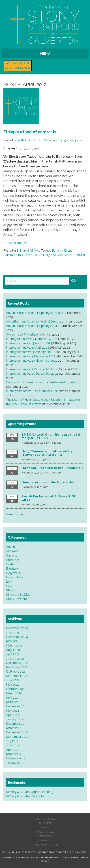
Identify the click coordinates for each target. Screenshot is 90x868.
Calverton (13, 556)
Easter (10, 564)
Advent (11, 547)
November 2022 (17, 667)
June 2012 (13, 745)
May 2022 (13, 685)
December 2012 (17, 732)
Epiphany (12, 569)
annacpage (75, 140)
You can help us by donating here (18, 66)
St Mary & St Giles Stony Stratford (62, 255)
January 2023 (15, 659)
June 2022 (13, 680)
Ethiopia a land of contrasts (30, 132)
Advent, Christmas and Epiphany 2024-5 (33, 326)
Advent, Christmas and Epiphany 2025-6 (33, 313)
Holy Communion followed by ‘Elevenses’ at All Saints (47, 453)
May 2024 (13, 641)
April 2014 (13, 715)
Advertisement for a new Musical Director (34, 322)
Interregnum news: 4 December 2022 (31, 356)
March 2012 (14, 754)
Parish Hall (31, 255)
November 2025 (17, 628)
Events (45, 828)
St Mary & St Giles (28, 251)
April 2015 (13, 698)
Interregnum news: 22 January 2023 (30, 352)
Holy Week (13, 573)
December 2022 (17, 663)
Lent (9, 582)
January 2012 (15, 763)
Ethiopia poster (15, 243)
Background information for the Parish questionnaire (41, 382)
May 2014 (13, 711)
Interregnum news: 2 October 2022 (29, 369)
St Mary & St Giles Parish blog (26, 796)
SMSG (10, 590)
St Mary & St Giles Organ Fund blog (30, 792)
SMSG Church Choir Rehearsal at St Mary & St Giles (52, 436)
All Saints (12, 551)
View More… (15, 514)
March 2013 (14, 728)
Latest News (15, 577)
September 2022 (17, 676)
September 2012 (17, 737)
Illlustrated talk (13, 255)
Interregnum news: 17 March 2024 (29, 339)
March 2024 (14, 645)
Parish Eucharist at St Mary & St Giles (49, 498)
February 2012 (16, 758)
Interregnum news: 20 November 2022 (32, 361)
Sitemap (45, 841)
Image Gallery (45, 832)
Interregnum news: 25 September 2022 (32, 374)
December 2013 (17, 724)
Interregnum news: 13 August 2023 (29, 343)
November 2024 (17, 637)
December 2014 (17, 706)
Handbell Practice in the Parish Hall (52, 468)
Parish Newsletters (45, 845)
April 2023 (13, 654)
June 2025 (13, 632)
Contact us (45, 836)
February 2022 (16, 689)
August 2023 (15, 650)
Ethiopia (57, 251)
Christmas (13, 560)
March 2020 (14, 693)
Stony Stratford (17, 599)
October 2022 (15, 672)
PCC (9, 586)
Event (68, 251)
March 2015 (14, 702)
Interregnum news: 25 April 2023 (27, 348)
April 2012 (13, 750)
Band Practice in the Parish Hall (49, 482)
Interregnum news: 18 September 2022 (32, 391)
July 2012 (12, 741)
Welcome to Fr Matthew (22, 335)
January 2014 (15, 719)
